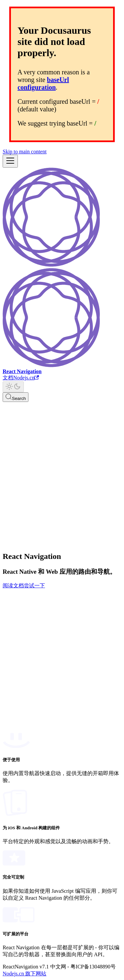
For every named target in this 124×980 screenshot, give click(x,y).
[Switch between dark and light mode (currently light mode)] (13, 387)
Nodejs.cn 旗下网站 (24, 974)
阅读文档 (13, 586)
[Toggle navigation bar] (10, 161)
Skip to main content (25, 152)
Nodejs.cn (26, 378)
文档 (8, 378)
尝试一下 (34, 586)
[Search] (16, 397)
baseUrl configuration (43, 83)
